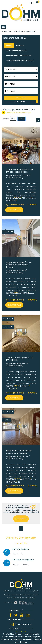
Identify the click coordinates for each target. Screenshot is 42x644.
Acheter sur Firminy (16, 31)
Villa (22, 554)
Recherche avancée (15, 38)
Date (22, 119)
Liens (36, 595)
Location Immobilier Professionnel (20, 60)
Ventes (9, 45)
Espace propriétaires (21, 624)
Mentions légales (17, 595)
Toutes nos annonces (19, 598)
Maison (15, 554)
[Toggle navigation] (3, 27)
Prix (13, 119)
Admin (9, 598)
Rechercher (21, 98)
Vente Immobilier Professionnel (19, 55)
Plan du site (7, 595)
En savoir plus (14, 210)
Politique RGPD (31, 598)
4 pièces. (25, 565)
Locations (20, 45)
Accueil (4, 31)
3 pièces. (16, 565)
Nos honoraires (28, 595)
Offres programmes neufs (16, 50)
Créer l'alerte (21, 519)
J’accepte (24, 642)
